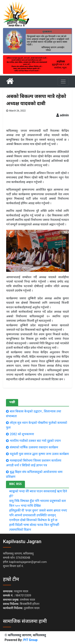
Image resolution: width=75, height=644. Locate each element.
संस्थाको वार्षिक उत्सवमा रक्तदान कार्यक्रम (34, 447)
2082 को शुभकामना (22, 434)
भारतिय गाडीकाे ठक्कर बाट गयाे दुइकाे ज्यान (35, 441)
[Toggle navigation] (63, 82)
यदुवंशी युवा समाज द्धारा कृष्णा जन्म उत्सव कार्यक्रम (39, 454)
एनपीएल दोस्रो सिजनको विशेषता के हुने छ (33, 520)
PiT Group (31, 640)
